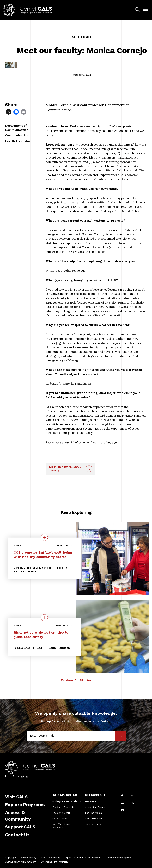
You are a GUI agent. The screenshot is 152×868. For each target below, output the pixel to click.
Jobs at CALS (93, 824)
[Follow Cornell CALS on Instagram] (132, 796)
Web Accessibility (50, 858)
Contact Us (17, 835)
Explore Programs (25, 805)
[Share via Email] (24, 112)
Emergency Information (54, 862)
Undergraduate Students (67, 801)
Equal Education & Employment (83, 858)
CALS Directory (94, 819)
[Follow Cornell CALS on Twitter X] (133, 803)
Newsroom (91, 801)
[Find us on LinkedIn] (122, 803)
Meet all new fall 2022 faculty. (65, 469)
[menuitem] (138, 10)
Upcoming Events (95, 807)
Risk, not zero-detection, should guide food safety (41, 635)
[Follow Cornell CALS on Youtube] (123, 811)
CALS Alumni (60, 819)
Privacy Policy (28, 858)
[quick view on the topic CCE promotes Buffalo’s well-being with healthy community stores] (44, 538)
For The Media (93, 813)
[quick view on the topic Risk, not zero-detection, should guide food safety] (44, 618)
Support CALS (20, 827)
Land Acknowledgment (119, 858)
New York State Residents (61, 826)
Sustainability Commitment (21, 862)
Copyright (11, 858)
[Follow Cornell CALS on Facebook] (122, 796)
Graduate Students (63, 807)
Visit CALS (16, 797)
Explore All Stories (76, 680)
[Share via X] (9, 112)
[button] (145, 10)
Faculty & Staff (61, 813)
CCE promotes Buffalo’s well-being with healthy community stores (43, 555)
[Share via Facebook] (16, 112)
